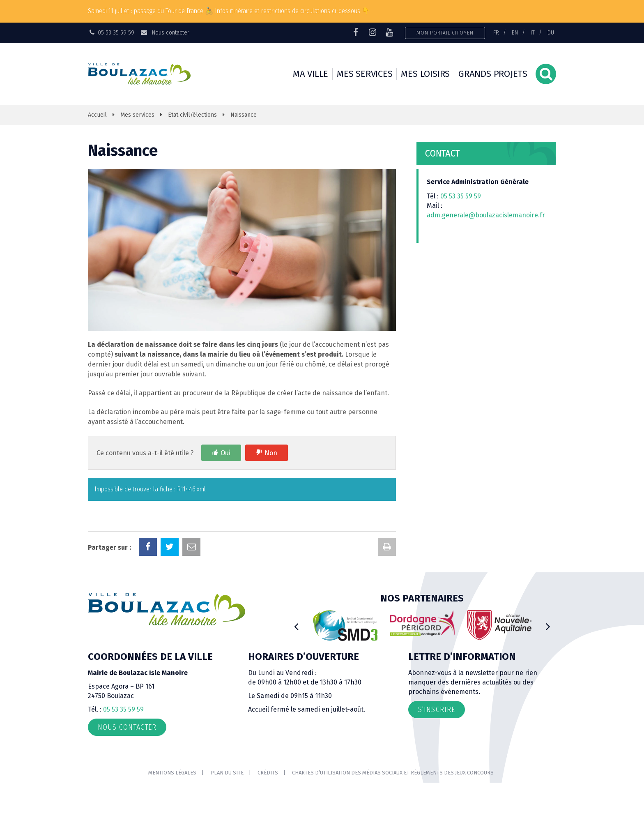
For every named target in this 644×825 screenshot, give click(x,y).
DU (551, 32)
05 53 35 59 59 (461, 196)
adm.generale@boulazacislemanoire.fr (486, 215)
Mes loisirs (425, 74)
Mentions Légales (172, 773)
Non (271, 453)
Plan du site (227, 773)
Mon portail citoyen (445, 33)
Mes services (365, 74)
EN (515, 32)
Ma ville (310, 74)
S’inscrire (437, 710)
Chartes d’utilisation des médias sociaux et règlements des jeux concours (393, 773)
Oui (225, 453)
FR (496, 32)
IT (533, 32)
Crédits (268, 773)
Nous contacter (164, 32)
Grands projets (493, 74)
